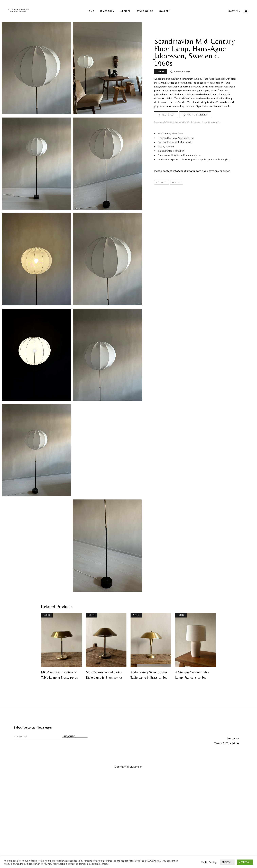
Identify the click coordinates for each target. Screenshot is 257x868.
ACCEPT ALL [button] (245, 862)
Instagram (233, 738)
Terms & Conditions (227, 743)
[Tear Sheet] (166, 115)
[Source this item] (180, 72)
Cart (234, 11)
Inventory (162, 182)
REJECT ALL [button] (227, 862)
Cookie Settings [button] (209, 862)
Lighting (177, 182)
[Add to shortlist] (195, 115)
